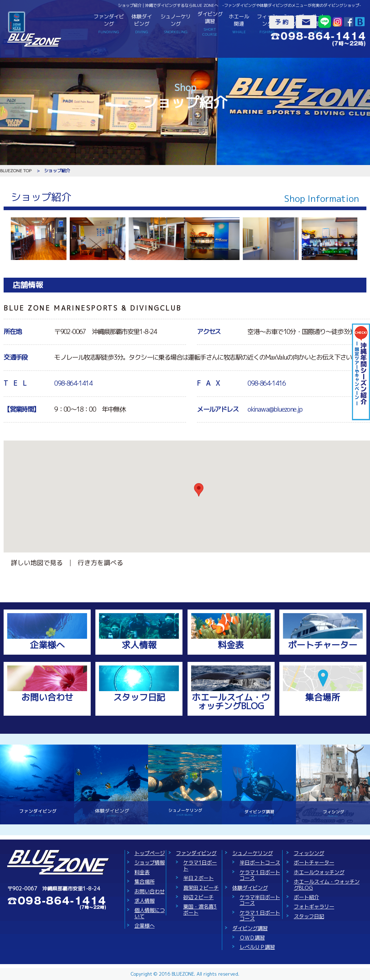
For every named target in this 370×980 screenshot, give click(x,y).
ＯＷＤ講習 (252, 938)
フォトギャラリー (314, 907)
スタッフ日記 (139, 697)
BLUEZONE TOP (16, 171)
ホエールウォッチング (319, 872)
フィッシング (267, 24)
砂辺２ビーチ (198, 897)
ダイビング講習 (210, 24)
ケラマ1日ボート (200, 866)
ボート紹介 (306, 897)
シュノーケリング (176, 24)
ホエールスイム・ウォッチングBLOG (231, 702)
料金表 (231, 645)
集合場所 (323, 697)
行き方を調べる (100, 563)
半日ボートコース (260, 863)
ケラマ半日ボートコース (260, 900)
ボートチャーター (323, 645)
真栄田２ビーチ (201, 888)
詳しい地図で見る (37, 563)
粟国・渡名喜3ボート (200, 910)
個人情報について (150, 913)
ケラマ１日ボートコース (260, 875)
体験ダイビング (142, 24)
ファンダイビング (108, 24)
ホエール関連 (239, 24)
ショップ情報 (150, 863)
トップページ (150, 853)
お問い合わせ (47, 697)
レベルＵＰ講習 (257, 947)
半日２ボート (198, 878)
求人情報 (139, 645)
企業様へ (47, 645)
